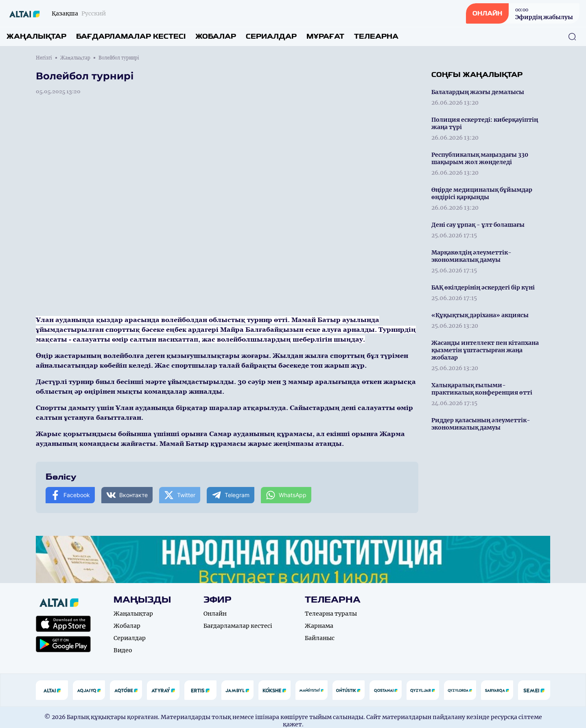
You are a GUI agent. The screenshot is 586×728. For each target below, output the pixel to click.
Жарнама (319, 626)
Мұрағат (325, 36)
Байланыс (320, 638)
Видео (123, 650)
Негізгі (44, 58)
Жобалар (216, 36)
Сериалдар (271, 36)
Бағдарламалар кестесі (131, 36)
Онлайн (215, 614)
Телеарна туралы (331, 614)
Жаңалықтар (36, 36)
